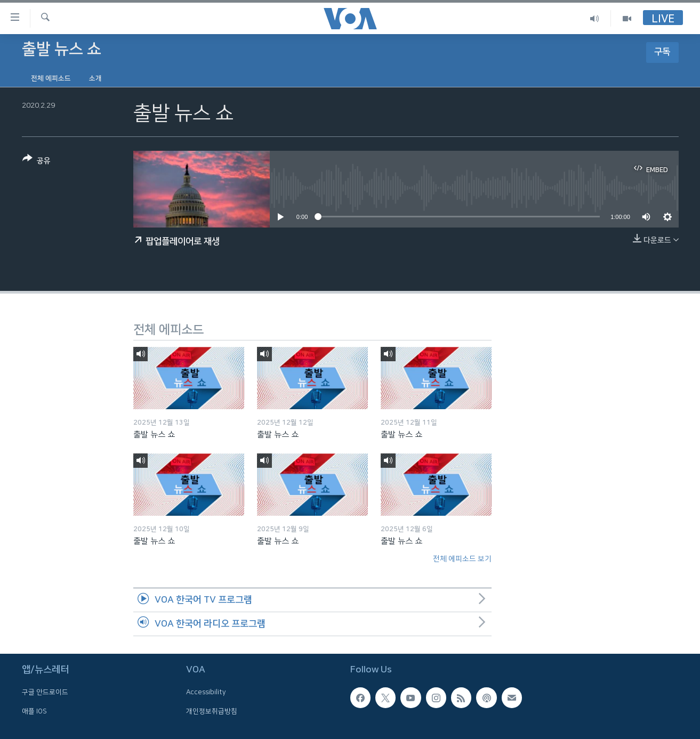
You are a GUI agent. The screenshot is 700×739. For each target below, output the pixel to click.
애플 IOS (34, 711)
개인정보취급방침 (212, 711)
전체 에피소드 (51, 78)
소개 (95, 78)
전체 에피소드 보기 (462, 559)
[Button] (37, 162)
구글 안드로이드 (45, 692)
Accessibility (206, 692)
